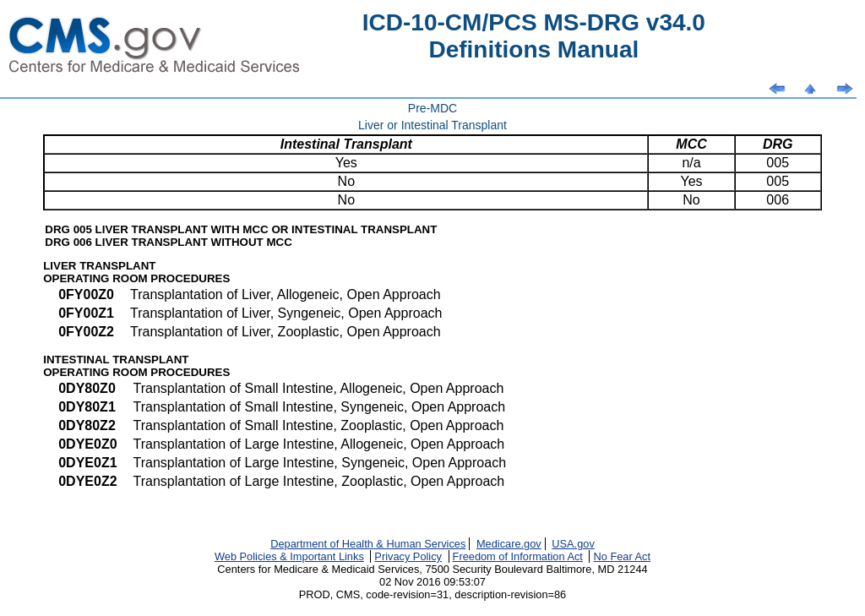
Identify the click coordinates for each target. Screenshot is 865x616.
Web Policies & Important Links (289, 556)
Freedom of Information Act (518, 556)
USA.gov (573, 544)
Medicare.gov (509, 544)
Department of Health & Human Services (368, 544)
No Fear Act (622, 556)
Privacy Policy (408, 556)
